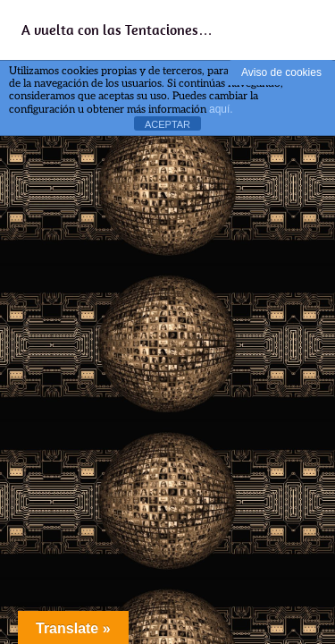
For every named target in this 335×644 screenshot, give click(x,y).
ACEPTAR (167, 124)
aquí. (221, 109)
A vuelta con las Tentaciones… (117, 30)
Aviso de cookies (281, 72)
